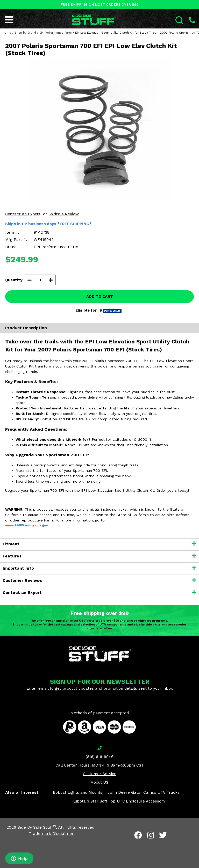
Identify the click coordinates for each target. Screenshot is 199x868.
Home (7, 33)
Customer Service (100, 774)
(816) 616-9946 (100, 757)
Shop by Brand (25, 33)
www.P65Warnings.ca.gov (27, 525)
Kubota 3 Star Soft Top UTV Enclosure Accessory (119, 801)
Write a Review (64, 214)
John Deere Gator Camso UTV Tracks (144, 792)
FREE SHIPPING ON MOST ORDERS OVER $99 (99, 5)
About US (99, 782)
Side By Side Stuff (37, 827)
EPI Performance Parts (56, 33)
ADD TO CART (100, 297)
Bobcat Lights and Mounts (78, 792)
